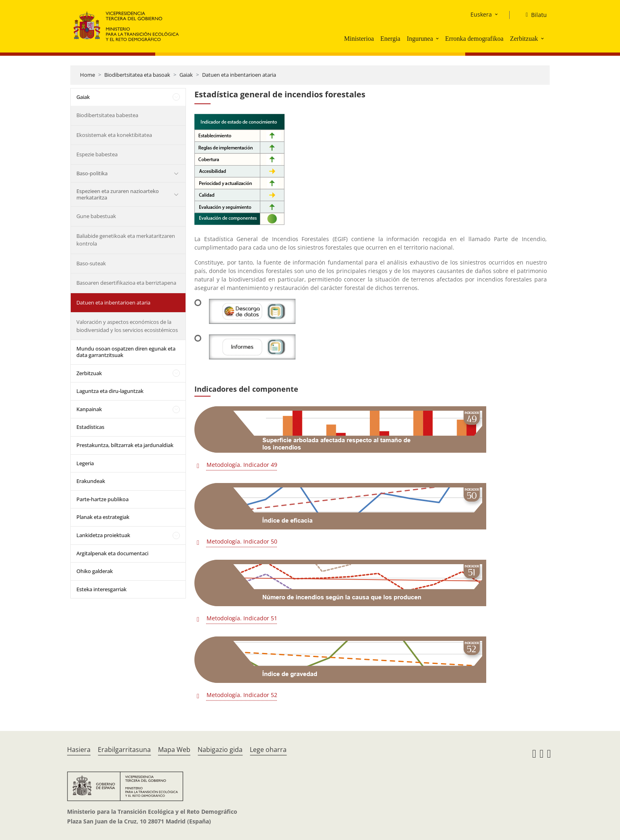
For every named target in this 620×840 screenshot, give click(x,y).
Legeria (85, 463)
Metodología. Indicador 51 (242, 618)
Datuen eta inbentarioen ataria (239, 75)
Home (88, 75)
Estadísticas (90, 427)
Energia (390, 39)
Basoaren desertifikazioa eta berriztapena (126, 283)
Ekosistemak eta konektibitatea (114, 135)
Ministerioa (359, 39)
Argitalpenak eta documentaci (112, 553)
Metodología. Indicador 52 (242, 695)
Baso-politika (92, 173)
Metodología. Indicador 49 (242, 465)
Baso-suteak (91, 263)
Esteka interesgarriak (101, 589)
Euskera (481, 14)
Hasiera (79, 750)
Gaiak (186, 75)
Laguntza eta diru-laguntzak (110, 391)
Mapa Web (174, 750)
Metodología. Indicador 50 (242, 541)
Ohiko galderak (95, 571)
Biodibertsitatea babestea (107, 115)
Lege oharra (268, 750)
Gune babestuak (96, 216)
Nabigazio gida (220, 750)
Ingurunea (420, 39)
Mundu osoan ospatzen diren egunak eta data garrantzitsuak (126, 352)
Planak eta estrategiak (103, 517)
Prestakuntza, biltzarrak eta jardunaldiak (125, 445)
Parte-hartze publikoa (102, 499)
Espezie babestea (97, 154)
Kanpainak (89, 409)
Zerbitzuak (524, 39)
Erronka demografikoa (474, 39)
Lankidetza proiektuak (103, 535)
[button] (438, 38)
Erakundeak (91, 481)
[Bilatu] (533, 15)
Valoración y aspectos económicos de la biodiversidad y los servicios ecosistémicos (127, 326)
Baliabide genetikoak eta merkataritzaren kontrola (126, 240)
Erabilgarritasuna (124, 750)
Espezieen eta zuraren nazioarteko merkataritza (118, 194)
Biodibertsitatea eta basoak (137, 75)
